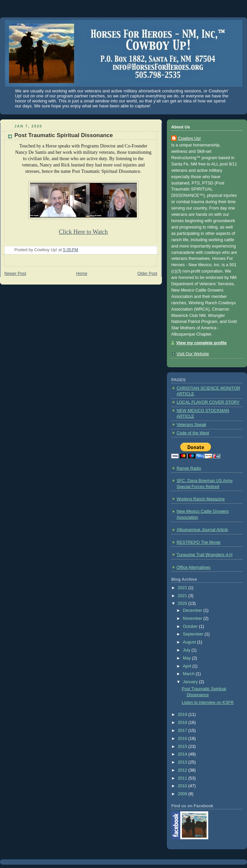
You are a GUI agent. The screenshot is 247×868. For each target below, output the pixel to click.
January (191, 682)
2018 (183, 723)
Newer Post (15, 274)
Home (82, 274)
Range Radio (189, 468)
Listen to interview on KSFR (208, 703)
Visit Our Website (193, 354)
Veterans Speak (191, 425)
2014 (183, 754)
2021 (183, 596)
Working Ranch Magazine (201, 499)
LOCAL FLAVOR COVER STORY (208, 402)
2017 (183, 731)
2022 (183, 588)
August (190, 642)
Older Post (147, 274)
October (191, 626)
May (187, 658)
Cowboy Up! (189, 138)
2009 (183, 794)
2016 (183, 739)
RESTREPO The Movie (199, 542)
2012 (183, 770)
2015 (183, 747)
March (189, 674)
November (193, 618)
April (188, 666)
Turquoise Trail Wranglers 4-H (204, 555)
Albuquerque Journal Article (202, 530)
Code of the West (193, 433)
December (193, 610)
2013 (183, 762)
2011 (183, 778)
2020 (183, 603)
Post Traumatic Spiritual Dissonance (64, 135)
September (194, 634)
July (187, 650)
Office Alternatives (193, 567)
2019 (183, 715)
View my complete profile (201, 343)
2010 (183, 786)
